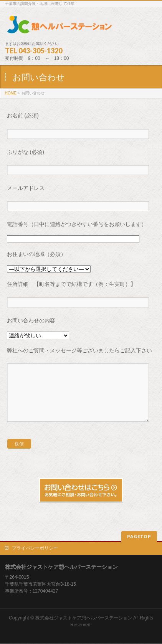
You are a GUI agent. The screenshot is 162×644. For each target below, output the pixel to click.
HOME (11, 93)
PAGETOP (139, 537)
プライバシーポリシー (35, 548)
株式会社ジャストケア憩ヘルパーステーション (84, 618)
